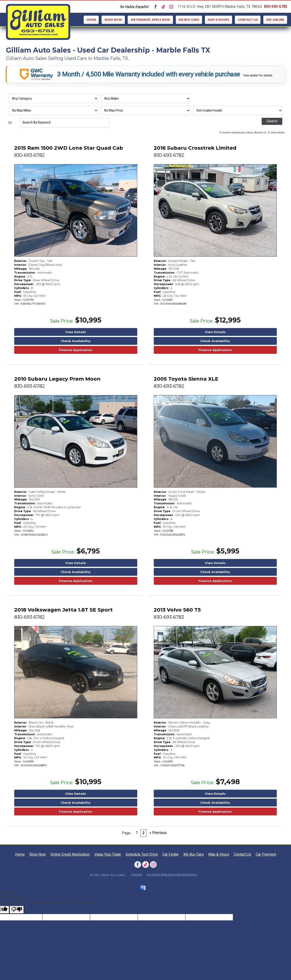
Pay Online (275, 20)
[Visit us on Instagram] (171, 7)
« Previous (158, 833)
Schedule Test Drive (142, 854)
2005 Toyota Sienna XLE (186, 379)
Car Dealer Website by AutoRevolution (172, 875)
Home (91, 20)
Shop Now (113, 20)
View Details (76, 332)
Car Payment (266, 854)
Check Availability (76, 341)
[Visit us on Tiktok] (163, 7)
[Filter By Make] (145, 98)
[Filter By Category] (53, 98)
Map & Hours (218, 20)
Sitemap (137, 875)
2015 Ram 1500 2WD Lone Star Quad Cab (69, 148)
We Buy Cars (189, 20)
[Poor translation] (17, 910)
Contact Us (248, 20)
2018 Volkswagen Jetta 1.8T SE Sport (63, 610)
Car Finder (171, 854)
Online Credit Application (70, 854)
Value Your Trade (108, 854)
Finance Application (76, 350)
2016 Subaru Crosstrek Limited (195, 148)
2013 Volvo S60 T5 (177, 610)
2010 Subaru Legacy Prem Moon (57, 379)
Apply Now (150, 20)
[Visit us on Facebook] (156, 7)
